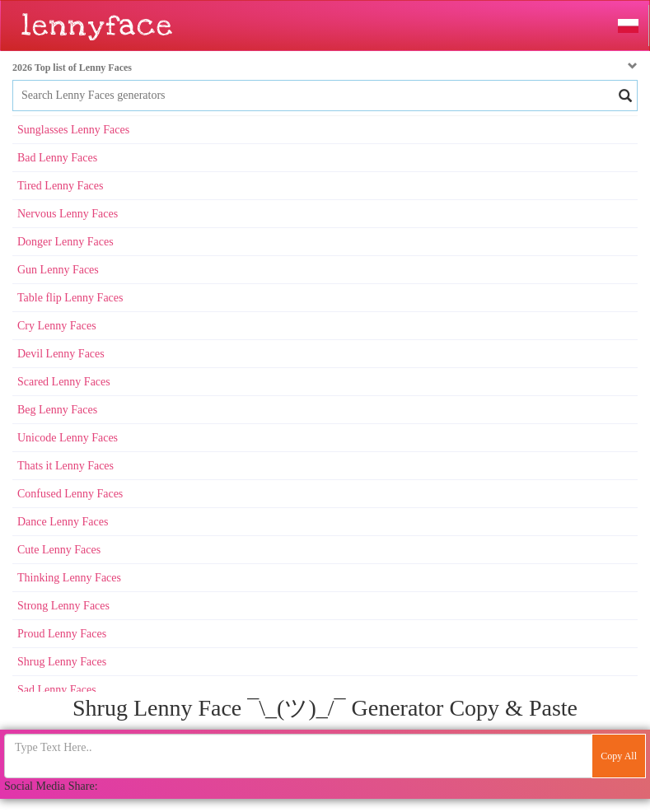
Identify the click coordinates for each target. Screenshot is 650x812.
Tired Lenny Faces (60, 186)
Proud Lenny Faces (62, 634)
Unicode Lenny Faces (68, 438)
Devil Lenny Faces (61, 354)
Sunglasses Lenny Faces (73, 130)
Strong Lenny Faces (63, 606)
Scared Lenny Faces (64, 382)
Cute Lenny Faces (59, 550)
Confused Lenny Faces (70, 494)
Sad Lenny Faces (57, 690)
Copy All (619, 756)
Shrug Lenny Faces (62, 662)
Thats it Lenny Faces (65, 466)
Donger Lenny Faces (65, 242)
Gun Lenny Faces (58, 270)
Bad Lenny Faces (57, 158)
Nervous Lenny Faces (68, 214)
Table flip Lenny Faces (70, 298)
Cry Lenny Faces (57, 326)
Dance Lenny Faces (63, 522)
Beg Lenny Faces (57, 410)
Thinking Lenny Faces (69, 578)
